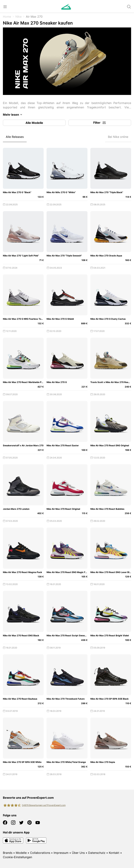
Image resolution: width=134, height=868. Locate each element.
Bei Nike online (118, 137)
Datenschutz (97, 853)
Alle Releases (15, 137)
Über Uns (78, 853)
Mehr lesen (13, 115)
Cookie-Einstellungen (17, 857)
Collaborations (40, 853)
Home (7, 17)
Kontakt (114, 853)
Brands (8, 853)
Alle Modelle (34, 123)
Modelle (21, 853)
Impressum (61, 853)
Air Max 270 (34, 17)
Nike (18, 17)
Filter (100, 123)
